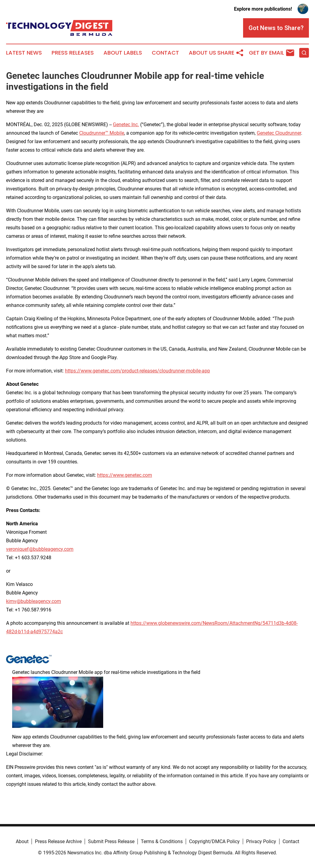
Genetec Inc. (126, 124)
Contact (165, 53)
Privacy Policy (261, 841)
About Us (202, 53)
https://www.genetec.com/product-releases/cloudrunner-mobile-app (137, 371)
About (22, 841)
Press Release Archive (58, 841)
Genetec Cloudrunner (279, 133)
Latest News (24, 53)
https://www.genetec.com (125, 475)
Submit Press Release (111, 841)
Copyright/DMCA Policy (214, 841)
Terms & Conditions (162, 841)
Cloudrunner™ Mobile (102, 133)
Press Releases (73, 53)
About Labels (123, 53)
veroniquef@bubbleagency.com (40, 549)
